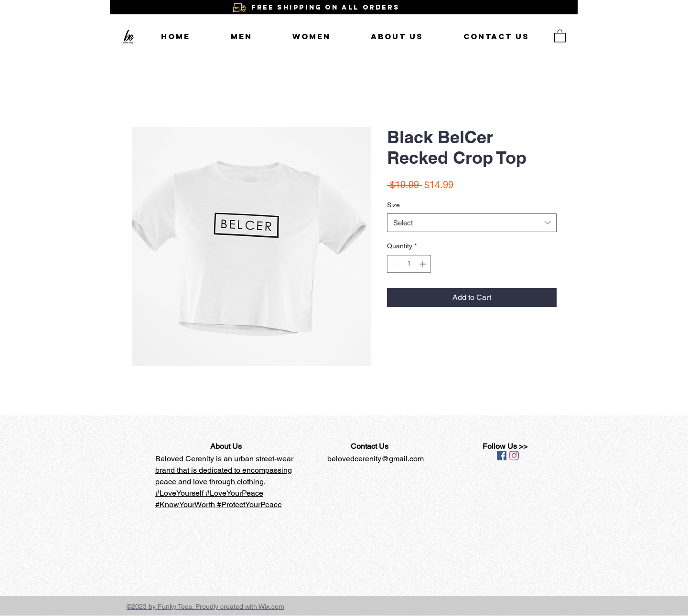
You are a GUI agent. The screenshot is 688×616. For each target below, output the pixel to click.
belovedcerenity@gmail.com (376, 459)
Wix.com (271, 606)
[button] (560, 36)
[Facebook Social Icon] (502, 456)
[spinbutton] (409, 264)
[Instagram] (514, 456)
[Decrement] (394, 264)
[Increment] (424, 264)
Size (393, 205)
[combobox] (472, 223)
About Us (226, 446)
